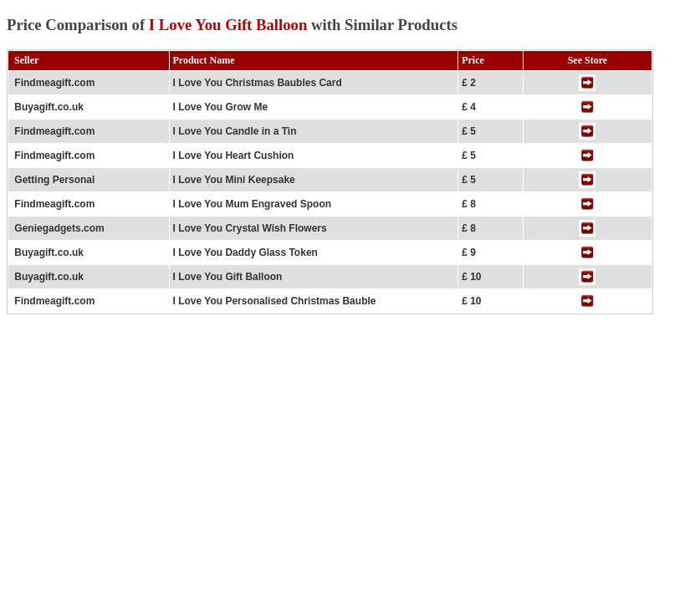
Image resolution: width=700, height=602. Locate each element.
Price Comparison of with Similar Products (232, 25)
